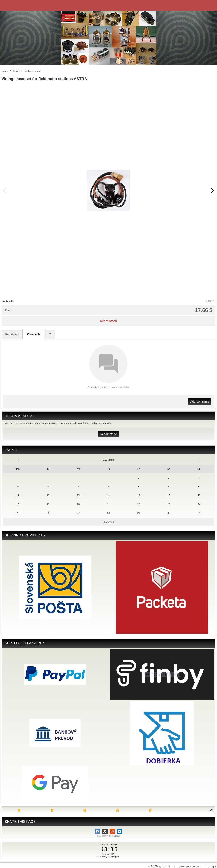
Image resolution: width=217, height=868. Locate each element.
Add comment (200, 401)
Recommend (108, 434)
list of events (108, 522)
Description (12, 334)
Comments (34, 334)
